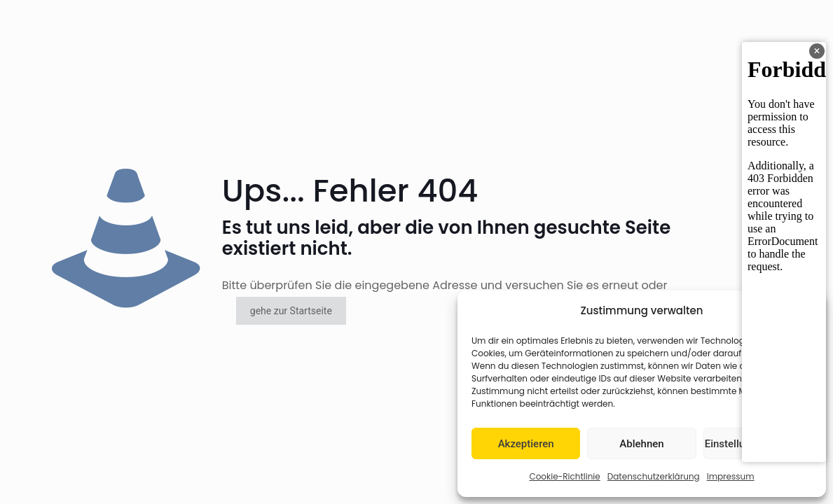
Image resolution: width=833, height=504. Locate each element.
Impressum (731, 476)
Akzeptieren (526, 444)
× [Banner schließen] (817, 51)
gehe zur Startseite (291, 311)
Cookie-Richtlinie (564, 476)
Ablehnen (641, 444)
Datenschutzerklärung (654, 476)
